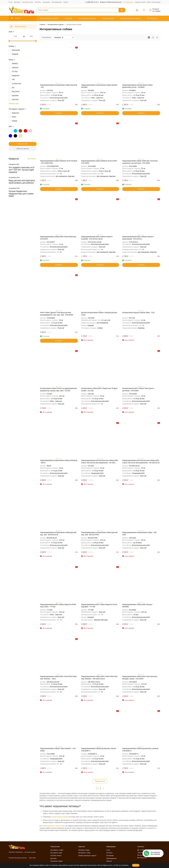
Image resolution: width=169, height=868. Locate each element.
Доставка (17, 2)
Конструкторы (152, 18)
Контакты (38, 2)
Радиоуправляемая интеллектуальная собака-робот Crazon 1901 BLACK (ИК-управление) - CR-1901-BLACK (100, 462)
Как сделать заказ (56, 853)
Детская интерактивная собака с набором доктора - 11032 (100, 314)
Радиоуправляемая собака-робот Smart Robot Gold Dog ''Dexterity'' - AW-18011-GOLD (99, 678)
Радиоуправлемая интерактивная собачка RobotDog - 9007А (59, 462)
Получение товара (56, 861)
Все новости (32, 159)
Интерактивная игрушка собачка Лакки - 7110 (138, 313)
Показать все (100, 781)
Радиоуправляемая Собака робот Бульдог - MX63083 (138, 606)
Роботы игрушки (108, 18)
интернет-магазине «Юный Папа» (53, 826)
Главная (42, 25)
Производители (57, 2)
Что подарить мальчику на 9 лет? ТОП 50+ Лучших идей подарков (21, 170)
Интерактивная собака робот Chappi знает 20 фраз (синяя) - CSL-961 (99, 390)
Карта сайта (32, 858)
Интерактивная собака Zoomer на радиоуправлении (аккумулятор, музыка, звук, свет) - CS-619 (59, 390)
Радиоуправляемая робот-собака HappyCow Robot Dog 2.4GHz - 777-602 (58, 606)
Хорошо (136, 865)
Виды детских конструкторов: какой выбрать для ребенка (22, 182)
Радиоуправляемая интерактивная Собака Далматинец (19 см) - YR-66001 (137, 86)
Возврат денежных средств (87, 856)
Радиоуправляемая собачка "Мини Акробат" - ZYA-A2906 (58, 750)
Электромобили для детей (49, 18)
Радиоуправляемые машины (131, 18)
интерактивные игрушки (60, 817)
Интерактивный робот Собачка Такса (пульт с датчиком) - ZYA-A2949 (138, 390)
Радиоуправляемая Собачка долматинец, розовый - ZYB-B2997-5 (141, 750)
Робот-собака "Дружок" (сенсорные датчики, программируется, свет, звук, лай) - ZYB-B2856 (57, 314)
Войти (149, 2)
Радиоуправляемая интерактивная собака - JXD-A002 (140, 534)
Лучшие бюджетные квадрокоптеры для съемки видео (21, 194)
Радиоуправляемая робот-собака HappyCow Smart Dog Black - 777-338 (99, 606)
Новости (109, 861)
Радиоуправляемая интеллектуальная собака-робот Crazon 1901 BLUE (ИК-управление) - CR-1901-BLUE (141, 462)
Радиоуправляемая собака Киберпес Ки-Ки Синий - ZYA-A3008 (99, 162)
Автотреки (69, 18)
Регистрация (156, 2)
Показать (21, 144)
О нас (11, 2)
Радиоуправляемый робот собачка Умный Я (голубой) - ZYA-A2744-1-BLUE (97, 238)
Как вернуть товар (84, 853)
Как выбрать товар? (57, 850)
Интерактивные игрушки (87, 18)
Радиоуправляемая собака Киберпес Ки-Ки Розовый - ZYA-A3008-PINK (59, 162)
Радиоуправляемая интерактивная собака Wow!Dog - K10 (59, 86)
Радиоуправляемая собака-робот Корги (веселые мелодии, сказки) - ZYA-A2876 (140, 678)
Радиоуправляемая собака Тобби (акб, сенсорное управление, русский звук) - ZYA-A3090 (140, 162)
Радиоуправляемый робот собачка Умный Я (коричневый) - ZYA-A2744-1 (138, 238)
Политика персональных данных (18, 858)
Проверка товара (84, 850)
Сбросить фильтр (23, 149)
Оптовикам (46, 2)
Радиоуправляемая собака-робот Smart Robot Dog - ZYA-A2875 (58, 238)
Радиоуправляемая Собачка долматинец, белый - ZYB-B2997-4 (99, 750)
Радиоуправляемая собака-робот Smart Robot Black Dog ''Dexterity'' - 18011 (58, 678)
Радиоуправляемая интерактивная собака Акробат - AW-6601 (100, 86)
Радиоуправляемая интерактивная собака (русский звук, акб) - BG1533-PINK (99, 534)
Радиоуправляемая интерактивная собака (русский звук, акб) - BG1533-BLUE (58, 534)
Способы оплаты (28, 2)
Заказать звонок (140, 2)
